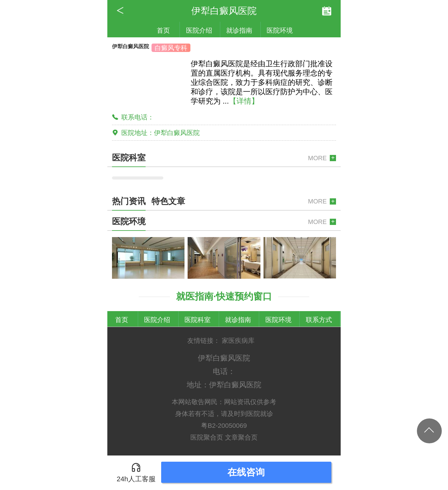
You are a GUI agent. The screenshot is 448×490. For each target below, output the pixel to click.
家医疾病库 (238, 341)
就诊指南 (239, 30)
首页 (163, 30)
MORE (317, 158)
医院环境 (280, 30)
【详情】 (244, 101)
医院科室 (198, 320)
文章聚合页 (241, 437)
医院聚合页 (207, 437)
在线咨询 (246, 472)
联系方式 (319, 320)
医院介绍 (199, 30)
